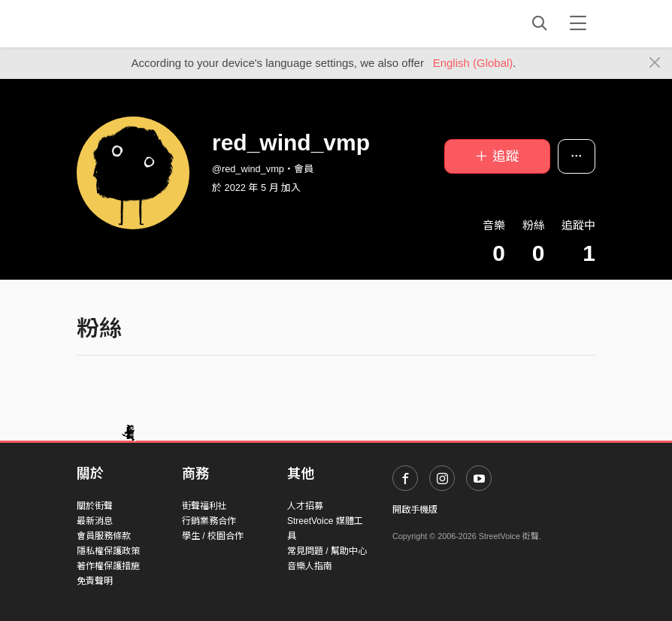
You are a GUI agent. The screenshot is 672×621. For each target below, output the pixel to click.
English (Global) (473, 63)
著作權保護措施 (108, 566)
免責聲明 (95, 581)
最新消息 (95, 521)
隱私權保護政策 (108, 551)
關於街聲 (95, 506)
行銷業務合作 (209, 521)
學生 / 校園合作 (213, 536)
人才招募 (305, 506)
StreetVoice (139, 23)
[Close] (655, 63)
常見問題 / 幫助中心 (327, 551)
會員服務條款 (104, 536)
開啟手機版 (415, 510)
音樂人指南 (310, 566)
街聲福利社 (204, 506)
